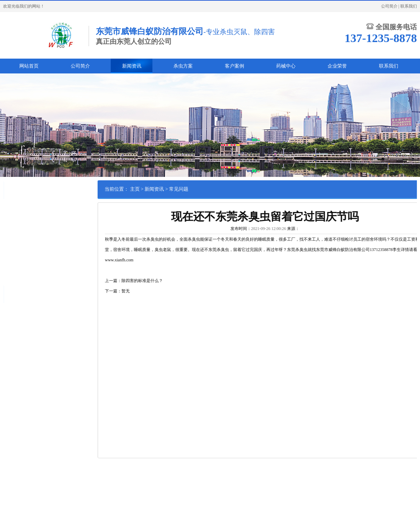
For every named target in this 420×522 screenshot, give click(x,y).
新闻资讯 (132, 66)
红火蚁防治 (18, 240)
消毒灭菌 (46, 261)
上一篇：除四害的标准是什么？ (153, 281)
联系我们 (409, 6)
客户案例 (234, 66)
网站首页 (29, 66)
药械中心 (286, 66)
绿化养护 (16, 250)
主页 (154, 189)
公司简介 (389, 6)
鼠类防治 (37, 208)
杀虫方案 (183, 66)
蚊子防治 (16, 229)
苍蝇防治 (37, 229)
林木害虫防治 (41, 250)
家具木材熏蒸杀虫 (24, 272)
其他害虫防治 (20, 261)
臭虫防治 (37, 218)
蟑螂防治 (16, 218)
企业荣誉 (337, 66)
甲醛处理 (54, 272)
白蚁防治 (16, 208)
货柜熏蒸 (41, 240)
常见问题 (198, 189)
